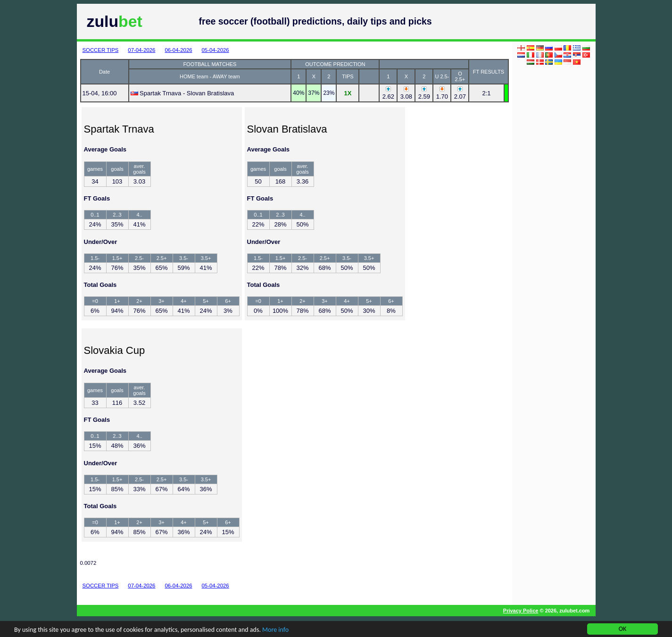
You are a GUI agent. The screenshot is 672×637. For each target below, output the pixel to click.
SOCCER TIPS (101, 50)
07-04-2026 (141, 50)
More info (275, 631)
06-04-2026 (178, 50)
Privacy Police (521, 611)
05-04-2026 (216, 50)
